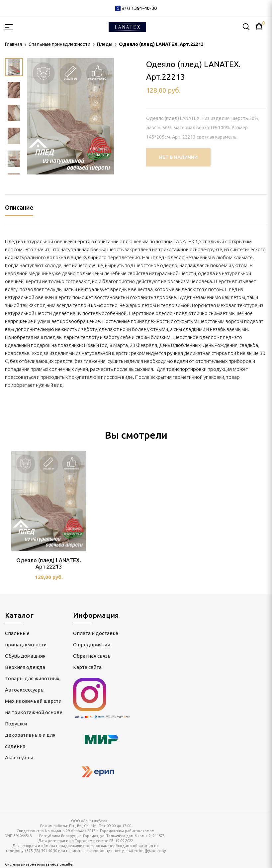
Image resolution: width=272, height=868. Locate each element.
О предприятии (92, 645)
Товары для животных (32, 678)
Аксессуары (19, 758)
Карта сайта (87, 667)
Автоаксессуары (25, 690)
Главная (13, 44)
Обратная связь (92, 656)
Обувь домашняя (25, 656)
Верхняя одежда (25, 667)
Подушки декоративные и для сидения (30, 735)
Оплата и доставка (96, 633)
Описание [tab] (19, 207)
